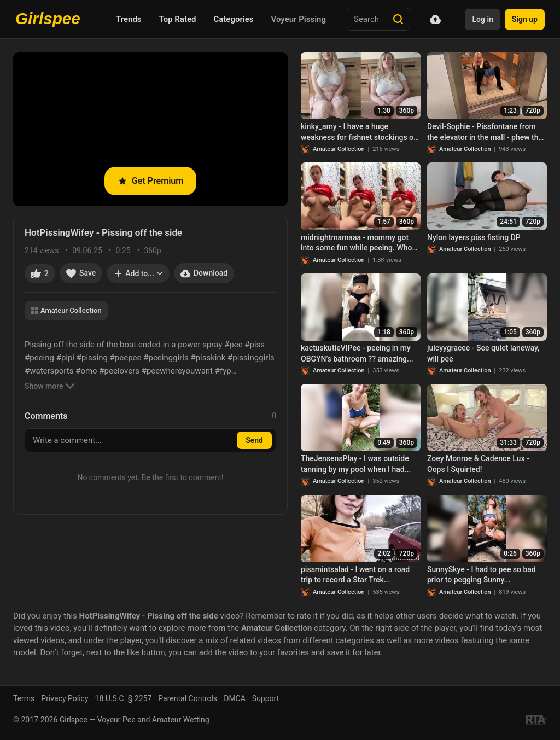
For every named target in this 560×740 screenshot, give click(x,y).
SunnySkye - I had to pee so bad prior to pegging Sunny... (482, 575)
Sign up (525, 19)
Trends (129, 19)
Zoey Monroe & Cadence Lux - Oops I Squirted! (478, 464)
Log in (482, 19)
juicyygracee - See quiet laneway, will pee (483, 353)
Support (266, 698)
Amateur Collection (66, 310)
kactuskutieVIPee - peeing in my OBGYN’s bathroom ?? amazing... (357, 353)
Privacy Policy (65, 698)
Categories (233, 19)
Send (254, 440)
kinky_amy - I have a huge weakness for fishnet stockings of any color (358, 132)
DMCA (235, 698)
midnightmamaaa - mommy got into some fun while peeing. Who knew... (356, 243)
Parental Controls (188, 698)
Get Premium (150, 181)
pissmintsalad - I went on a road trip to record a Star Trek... (355, 575)
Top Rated (178, 19)
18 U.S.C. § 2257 (124, 698)
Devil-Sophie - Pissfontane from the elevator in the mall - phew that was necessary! (486, 132)
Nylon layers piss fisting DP (474, 237)
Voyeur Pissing (299, 19)
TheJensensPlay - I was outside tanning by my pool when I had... (356, 464)
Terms (24, 698)
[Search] (398, 19)
